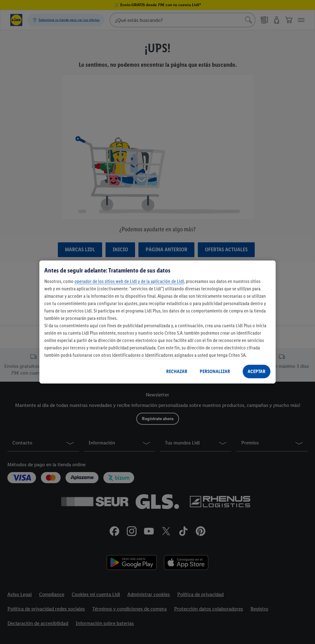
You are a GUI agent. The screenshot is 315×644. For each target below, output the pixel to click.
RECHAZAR (177, 371)
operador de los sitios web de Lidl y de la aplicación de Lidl (129, 281)
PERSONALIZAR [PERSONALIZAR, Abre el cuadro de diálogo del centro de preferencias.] (215, 371)
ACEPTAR (257, 371)
